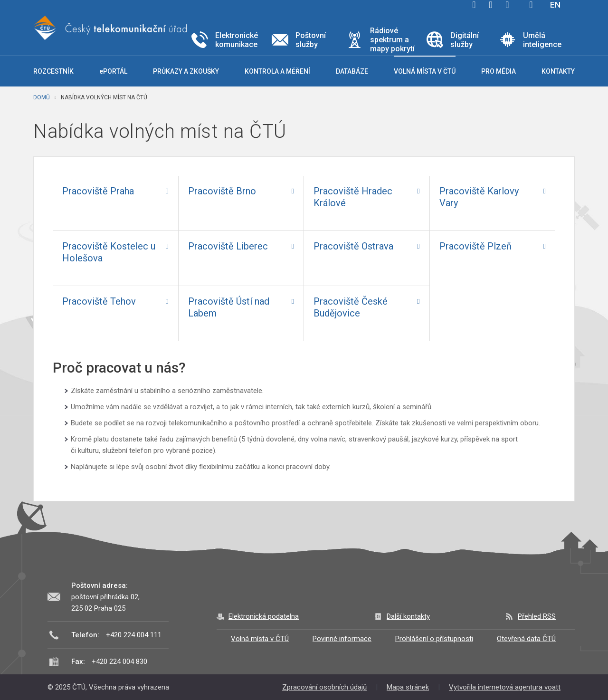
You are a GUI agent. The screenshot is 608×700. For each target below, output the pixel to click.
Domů (42, 97)
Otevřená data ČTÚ (526, 639)
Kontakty (558, 71)
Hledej (531, 5)
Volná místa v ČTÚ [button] (425, 71)
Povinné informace (342, 639)
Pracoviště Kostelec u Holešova (109, 252)
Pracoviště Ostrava (353, 246)
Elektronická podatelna (264, 616)
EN (555, 5)
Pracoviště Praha (98, 191)
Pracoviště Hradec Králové (353, 197)
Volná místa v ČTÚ (260, 639)
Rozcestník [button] (53, 71)
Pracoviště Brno (222, 191)
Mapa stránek (408, 687)
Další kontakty (408, 616)
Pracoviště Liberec (228, 246)
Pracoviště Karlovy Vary (479, 197)
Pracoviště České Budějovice (351, 307)
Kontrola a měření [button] (277, 71)
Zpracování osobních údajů (324, 687)
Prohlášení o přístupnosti (434, 639)
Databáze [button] (352, 71)
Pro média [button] (499, 71)
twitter (491, 5)
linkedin (507, 5)
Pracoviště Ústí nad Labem (229, 307)
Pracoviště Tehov (99, 301)
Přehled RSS (537, 616)
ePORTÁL (113, 71)
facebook (474, 5)
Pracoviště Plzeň (475, 246)
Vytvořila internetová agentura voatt (505, 687)
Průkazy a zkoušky (186, 71)
